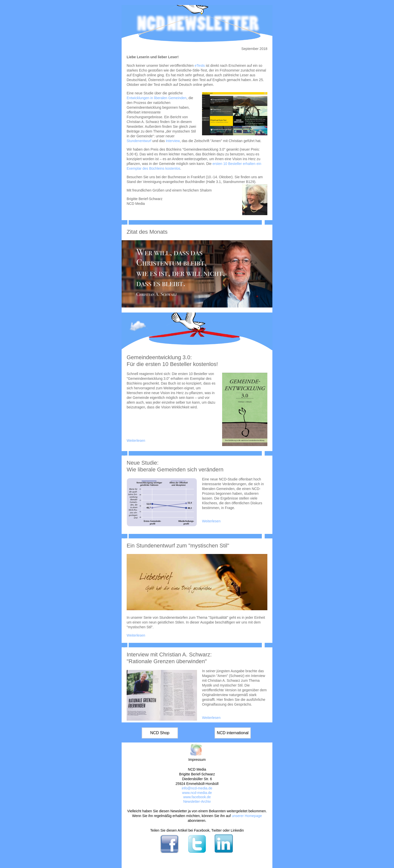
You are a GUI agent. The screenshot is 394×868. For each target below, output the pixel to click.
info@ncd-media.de (197, 788)
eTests (200, 66)
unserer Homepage (247, 816)
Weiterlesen (136, 441)
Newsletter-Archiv (197, 801)
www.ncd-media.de (197, 793)
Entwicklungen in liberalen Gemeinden (157, 98)
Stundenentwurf (139, 141)
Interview (173, 141)
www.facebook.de (197, 797)
